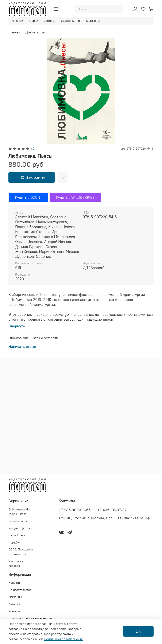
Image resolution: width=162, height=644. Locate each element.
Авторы (50, 21)
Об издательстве (20, 590)
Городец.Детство (20, 528)
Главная (14, 32)
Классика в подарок (16, 564)
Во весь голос (18, 521)
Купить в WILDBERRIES (75, 197)
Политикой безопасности (63, 639)
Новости (17, 21)
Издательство (70, 21)
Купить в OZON (28, 197)
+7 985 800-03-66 (75, 510)
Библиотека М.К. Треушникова (20, 512)
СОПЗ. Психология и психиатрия (21, 552)
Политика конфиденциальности (30, 618)
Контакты (15, 611)
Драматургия (36, 32)
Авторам (14, 604)
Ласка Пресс (17, 535)
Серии (34, 21)
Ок (138, 631)
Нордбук (14, 542)
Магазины (93, 21)
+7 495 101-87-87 (112, 510)
